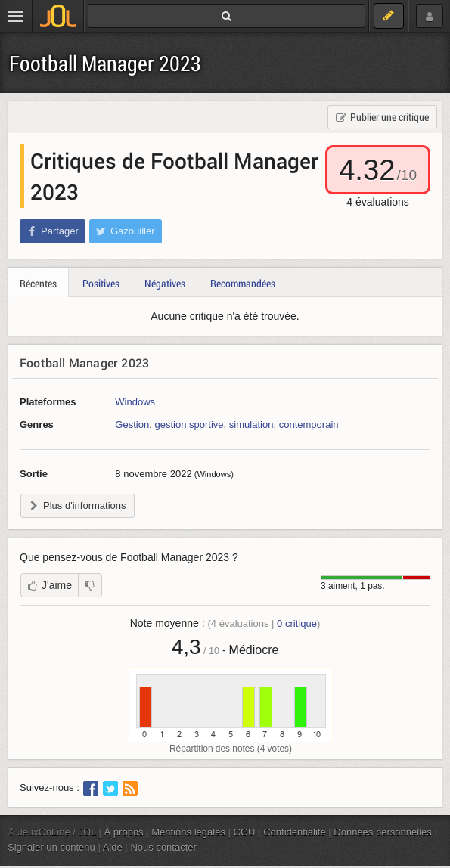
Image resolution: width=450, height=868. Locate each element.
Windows (135, 402)
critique (297, 623)
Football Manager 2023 (105, 63)
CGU (245, 832)
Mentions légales (188, 832)
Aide (113, 847)
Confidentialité (295, 832)
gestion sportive (189, 425)
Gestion (132, 425)
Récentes (38, 283)
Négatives (165, 283)
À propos (124, 832)
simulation (251, 425)
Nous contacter (163, 847)
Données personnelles (383, 832)
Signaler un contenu (51, 847)
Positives (101, 283)
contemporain (309, 425)
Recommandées (243, 283)
